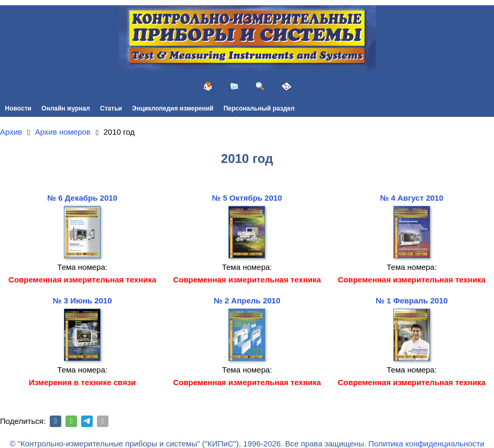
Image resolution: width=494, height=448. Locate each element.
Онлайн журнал (66, 108)
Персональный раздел (259, 108)
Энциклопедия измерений (173, 108)
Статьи (111, 108)
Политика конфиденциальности (426, 444)
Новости (18, 108)
